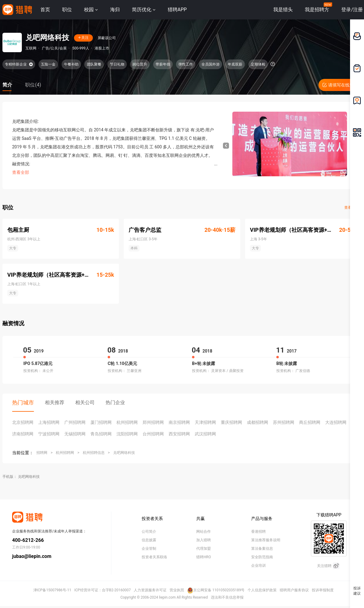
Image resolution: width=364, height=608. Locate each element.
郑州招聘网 (153, 422)
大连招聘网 (336, 422)
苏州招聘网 (284, 422)
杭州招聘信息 (94, 453)
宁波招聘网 (49, 434)
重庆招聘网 (231, 422)
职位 (67, 10)
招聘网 (42, 453)
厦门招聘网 (101, 422)
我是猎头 (283, 10)
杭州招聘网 (127, 422)
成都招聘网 (258, 422)
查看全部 (21, 172)
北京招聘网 (23, 422)
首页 (45, 10)
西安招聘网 (179, 434)
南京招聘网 (179, 422)
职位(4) (33, 85)
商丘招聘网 (310, 422)
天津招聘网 (205, 422)
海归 (115, 10)
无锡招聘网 (75, 434)
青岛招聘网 (101, 434)
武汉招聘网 (205, 434)
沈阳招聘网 (127, 434)
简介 (7, 85)
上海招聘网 (49, 422)
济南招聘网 (23, 434)
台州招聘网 (153, 434)
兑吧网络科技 (124, 453)
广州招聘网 (75, 422)
